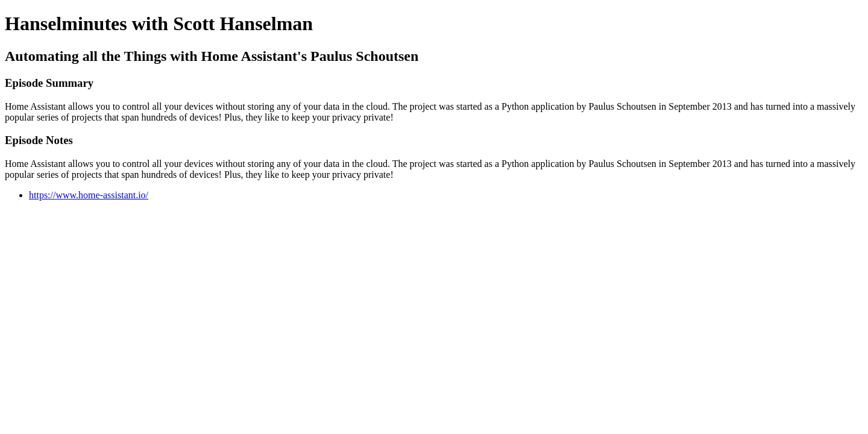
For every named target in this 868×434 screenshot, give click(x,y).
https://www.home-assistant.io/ (89, 195)
